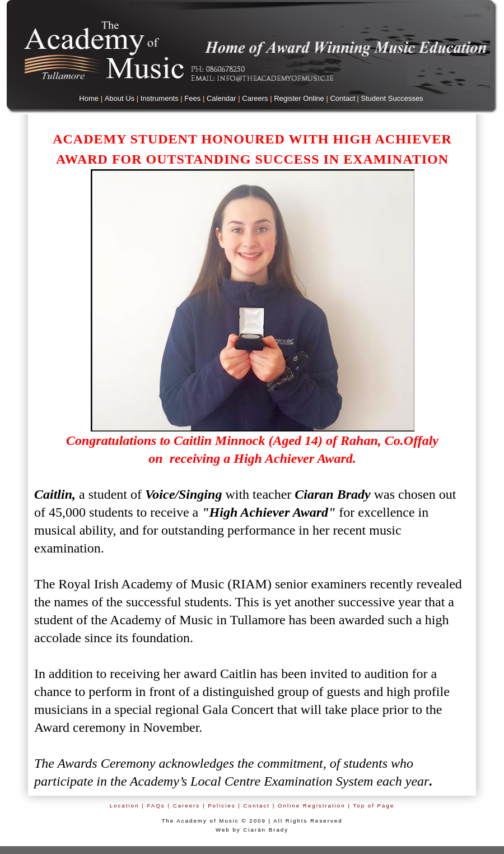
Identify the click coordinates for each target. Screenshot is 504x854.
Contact (342, 98)
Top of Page (374, 806)
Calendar (221, 98)
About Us (120, 98)
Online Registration (312, 806)
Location (125, 806)
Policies (222, 806)
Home (89, 98)
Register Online (299, 98)
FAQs (156, 806)
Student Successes (392, 98)
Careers (255, 98)
